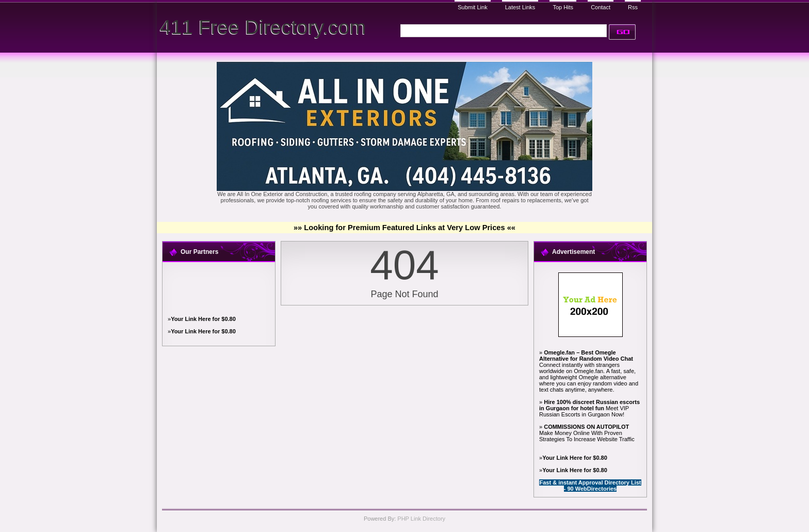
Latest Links (520, 7)
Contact (601, 7)
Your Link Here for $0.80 (203, 319)
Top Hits (563, 7)
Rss (633, 7)
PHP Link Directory (421, 519)
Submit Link (472, 7)
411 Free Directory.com (263, 27)
